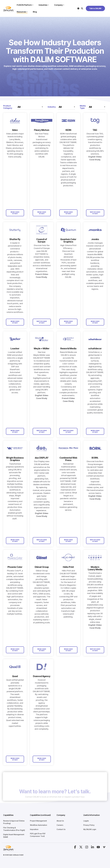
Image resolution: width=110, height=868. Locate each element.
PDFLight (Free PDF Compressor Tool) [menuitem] (38, 835)
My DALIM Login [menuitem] (90, 829)
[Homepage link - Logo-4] (9, 850)
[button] (75, 848)
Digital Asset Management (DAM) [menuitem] (14, 836)
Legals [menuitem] (86, 821)
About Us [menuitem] (60, 821)
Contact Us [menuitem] (61, 829)
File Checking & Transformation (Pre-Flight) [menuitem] (14, 829)
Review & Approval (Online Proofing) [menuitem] (14, 822)
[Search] (82, 8)
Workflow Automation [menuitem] (39, 825)
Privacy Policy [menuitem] (89, 825)
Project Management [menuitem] (38, 821)
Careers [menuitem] (60, 825)
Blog (35, 12)
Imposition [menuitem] (34, 829)
